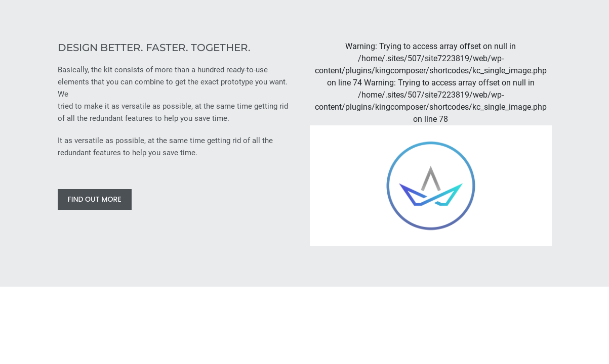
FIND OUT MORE (95, 199)
